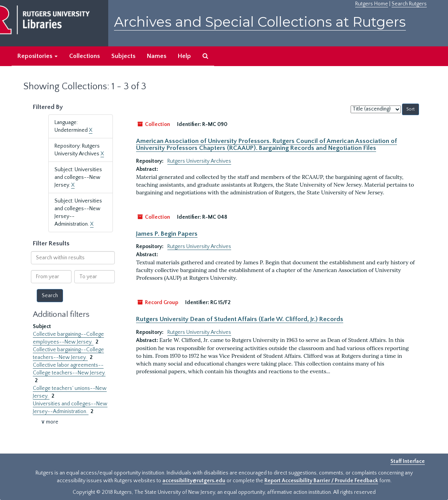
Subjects (123, 56)
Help (184, 56)
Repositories (37, 56)
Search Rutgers (409, 4)
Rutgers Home (372, 4)
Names (157, 56)
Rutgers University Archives (199, 161)
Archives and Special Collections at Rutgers (260, 22)
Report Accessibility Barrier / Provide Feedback (321, 481)
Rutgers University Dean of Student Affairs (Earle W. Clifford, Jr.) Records (240, 319)
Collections (84, 56)
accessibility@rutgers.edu (194, 481)
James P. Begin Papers (167, 234)
